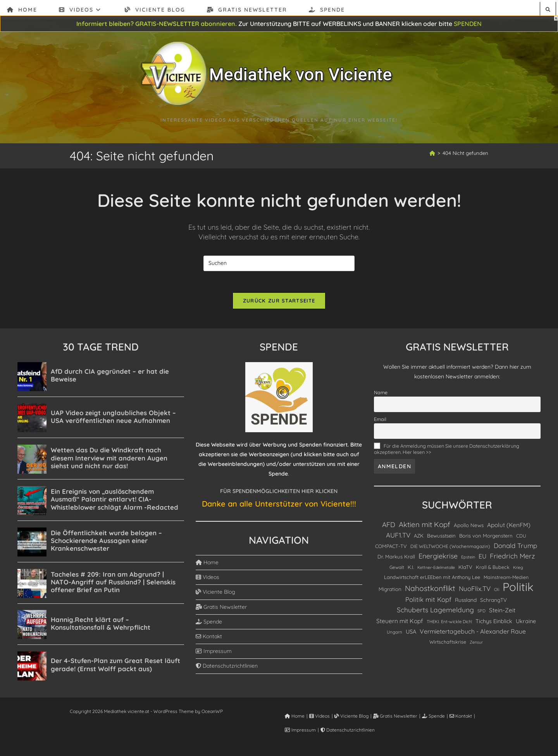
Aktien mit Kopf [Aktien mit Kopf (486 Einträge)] (425, 526)
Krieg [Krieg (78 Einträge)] (518, 569)
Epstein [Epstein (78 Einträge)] (468, 559)
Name (381, 394)
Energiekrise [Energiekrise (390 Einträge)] (438, 558)
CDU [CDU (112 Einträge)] (521, 538)
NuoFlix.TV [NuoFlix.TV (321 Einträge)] (475, 590)
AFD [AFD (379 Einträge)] (389, 526)
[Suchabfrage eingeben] (279, 263)
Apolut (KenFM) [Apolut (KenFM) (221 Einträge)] (509, 527)
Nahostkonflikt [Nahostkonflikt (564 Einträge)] (430, 590)
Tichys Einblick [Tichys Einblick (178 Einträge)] (494, 623)
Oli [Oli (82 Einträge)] (497, 591)
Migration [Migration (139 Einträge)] (390, 591)
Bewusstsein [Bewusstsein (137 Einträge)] (441, 538)
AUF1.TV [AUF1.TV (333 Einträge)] (398, 537)
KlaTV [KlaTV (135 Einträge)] (465, 569)
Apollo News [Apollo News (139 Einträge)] (469, 527)
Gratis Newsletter (221, 608)
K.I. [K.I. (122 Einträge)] (411, 569)
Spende (209, 623)
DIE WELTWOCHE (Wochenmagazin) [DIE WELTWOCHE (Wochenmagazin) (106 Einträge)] (450, 548)
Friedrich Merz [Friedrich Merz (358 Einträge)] (512, 558)
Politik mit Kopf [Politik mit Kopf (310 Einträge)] (428, 601)
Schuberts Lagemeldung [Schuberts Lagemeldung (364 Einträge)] (435, 612)
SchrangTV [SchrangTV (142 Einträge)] (493, 602)
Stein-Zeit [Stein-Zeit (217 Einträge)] (502, 612)
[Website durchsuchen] (548, 9)
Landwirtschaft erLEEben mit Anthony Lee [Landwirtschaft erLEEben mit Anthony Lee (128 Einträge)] (432, 579)
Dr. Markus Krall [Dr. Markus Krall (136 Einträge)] (396, 558)
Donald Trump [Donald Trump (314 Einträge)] (515, 547)
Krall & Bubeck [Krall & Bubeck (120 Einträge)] (493, 569)
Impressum (214, 653)
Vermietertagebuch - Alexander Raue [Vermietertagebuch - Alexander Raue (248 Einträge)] (473, 633)
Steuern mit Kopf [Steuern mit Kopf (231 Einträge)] (400, 622)
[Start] (432, 153)
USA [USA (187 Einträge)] (411, 633)
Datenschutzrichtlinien (227, 668)
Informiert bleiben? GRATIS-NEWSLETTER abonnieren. (157, 24)
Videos (208, 579)
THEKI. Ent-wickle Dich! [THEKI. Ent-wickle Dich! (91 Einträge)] (449, 623)
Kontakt (209, 638)
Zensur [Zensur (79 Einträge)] (476, 644)
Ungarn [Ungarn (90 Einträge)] (394, 634)
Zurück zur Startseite (279, 302)
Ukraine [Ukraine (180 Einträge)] (526, 623)
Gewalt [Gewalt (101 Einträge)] (397, 569)
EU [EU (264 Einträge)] (482, 558)
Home (207, 564)
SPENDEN (468, 24)
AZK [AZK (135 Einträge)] (419, 538)
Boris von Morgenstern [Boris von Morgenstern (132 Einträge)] (486, 538)
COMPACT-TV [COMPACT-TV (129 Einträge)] (391, 548)
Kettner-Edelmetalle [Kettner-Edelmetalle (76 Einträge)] (436, 569)
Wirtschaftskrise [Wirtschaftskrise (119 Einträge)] (448, 643)
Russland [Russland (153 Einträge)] (466, 602)
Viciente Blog (215, 594)
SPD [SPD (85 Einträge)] (481, 613)
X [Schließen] (556, 18)
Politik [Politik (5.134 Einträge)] (518, 588)
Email (380, 421)
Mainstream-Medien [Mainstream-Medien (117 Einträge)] (506, 579)
